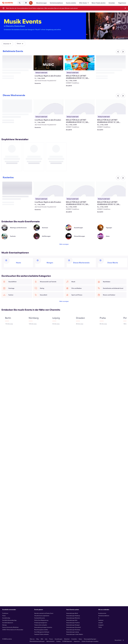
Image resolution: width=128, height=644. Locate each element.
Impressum (77, 641)
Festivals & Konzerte (40, 618)
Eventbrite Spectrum (8, 623)
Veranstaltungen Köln (72, 620)
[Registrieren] (122, 3)
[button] (84, 3)
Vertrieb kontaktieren (104, 616)
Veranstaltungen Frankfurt (73, 623)
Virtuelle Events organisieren (42, 616)
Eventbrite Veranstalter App (9, 620)
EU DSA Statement (67, 641)
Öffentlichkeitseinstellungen (37, 641)
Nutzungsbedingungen (90, 639)
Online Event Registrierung (41, 620)
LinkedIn (101, 623)
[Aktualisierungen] (41, 3)
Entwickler (74, 639)
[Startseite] (8, 3)
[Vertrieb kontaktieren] (56, 3)
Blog (38, 639)
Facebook (101, 620)
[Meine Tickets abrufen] (99, 3)
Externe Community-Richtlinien (10, 627)
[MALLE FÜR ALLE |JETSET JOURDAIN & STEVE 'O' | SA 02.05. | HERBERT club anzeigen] (80, 63)
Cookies (58, 641)
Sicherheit (67, 639)
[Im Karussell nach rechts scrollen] (123, 52)
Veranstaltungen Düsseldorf (74, 627)
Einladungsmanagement (41, 623)
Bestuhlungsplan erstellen (41, 630)
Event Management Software (42, 632)
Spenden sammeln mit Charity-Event (44, 613)
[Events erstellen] (71, 3)
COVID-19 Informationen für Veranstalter (13, 630)
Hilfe (42, 639)
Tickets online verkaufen (41, 625)
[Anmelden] (112, 3)
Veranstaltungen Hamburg (73, 616)
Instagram (101, 625)
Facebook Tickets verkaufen (42, 634)
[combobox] (28, 3)
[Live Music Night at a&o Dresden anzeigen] (48, 63)
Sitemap (4, 625)
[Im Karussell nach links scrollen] (118, 178)
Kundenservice (102, 613)
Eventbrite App (6, 618)
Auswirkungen (59, 639)
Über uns (32, 639)
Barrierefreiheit (50, 641)
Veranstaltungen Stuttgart (73, 625)
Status (80, 639)
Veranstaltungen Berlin (72, 613)
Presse (51, 639)
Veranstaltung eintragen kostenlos (43, 627)
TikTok (100, 627)
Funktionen (5, 613)
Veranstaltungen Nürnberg (73, 630)
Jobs (46, 639)
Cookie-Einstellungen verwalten (90, 641)
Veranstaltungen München (73, 618)
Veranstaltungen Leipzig (73, 632)
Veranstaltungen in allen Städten (75, 634)
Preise (4, 616)
